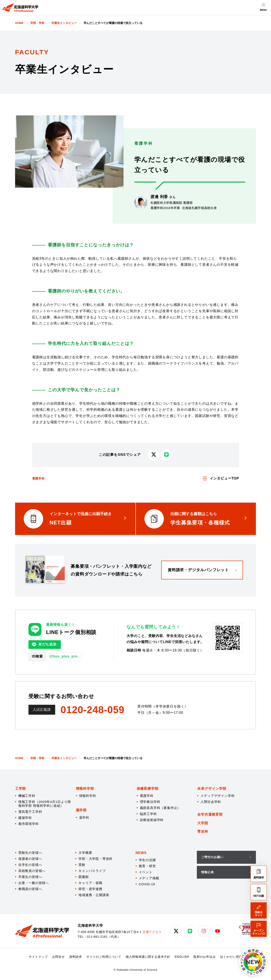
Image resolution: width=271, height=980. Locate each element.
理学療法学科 (150, 802)
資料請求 (76, 957)
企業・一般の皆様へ (34, 883)
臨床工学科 (148, 814)
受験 (82, 865)
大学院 (203, 823)
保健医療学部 (148, 789)
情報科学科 (88, 796)
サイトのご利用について (104, 957)
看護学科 (38, 478)
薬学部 (81, 810)
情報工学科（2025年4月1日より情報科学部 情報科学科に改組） (45, 804)
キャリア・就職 (90, 883)
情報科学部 (85, 789)
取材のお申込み (205, 957)
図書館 (84, 877)
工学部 (20, 789)
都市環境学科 (29, 824)
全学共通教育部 (210, 814)
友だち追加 (44, 645)
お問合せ (59, 957)
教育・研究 (147, 866)
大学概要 (85, 853)
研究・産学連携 (90, 889)
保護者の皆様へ (30, 859)
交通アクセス (152, 932)
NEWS (141, 853)
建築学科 (25, 818)
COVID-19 (147, 884)
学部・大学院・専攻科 (96, 859)
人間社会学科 (211, 802)
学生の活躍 (147, 860)
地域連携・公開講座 (94, 895)
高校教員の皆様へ (32, 871)
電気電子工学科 (30, 812)
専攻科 (203, 831)
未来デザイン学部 (212, 789)
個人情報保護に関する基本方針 (148, 957)
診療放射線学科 (152, 820)
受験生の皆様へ (30, 853)
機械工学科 (27, 796)
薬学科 (84, 817)
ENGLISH (182, 957)
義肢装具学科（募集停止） (160, 808)
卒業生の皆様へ (30, 877)
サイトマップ (38, 957)
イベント (146, 872)
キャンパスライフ (92, 871)
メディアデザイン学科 (218, 796)
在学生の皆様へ (30, 865)
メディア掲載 (149, 878)
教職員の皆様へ (30, 889)
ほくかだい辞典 (231, 957)
